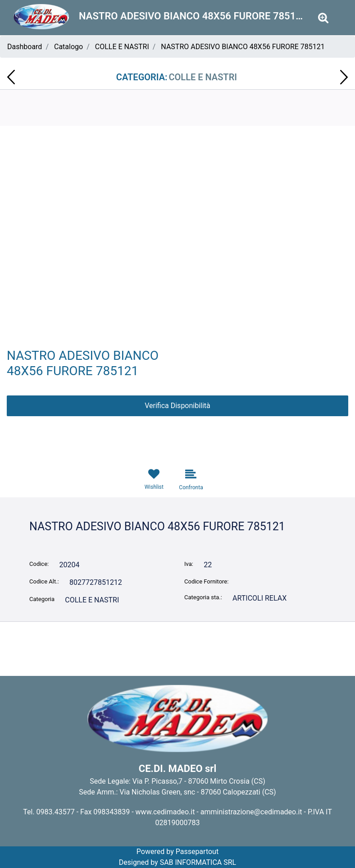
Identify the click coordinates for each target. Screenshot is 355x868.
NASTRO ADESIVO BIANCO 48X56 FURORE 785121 (243, 47)
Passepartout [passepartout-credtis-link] (197, 852)
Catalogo (68, 47)
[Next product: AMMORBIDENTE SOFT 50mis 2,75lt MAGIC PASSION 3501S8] (344, 77)
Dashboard (25, 47)
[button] (177, 254)
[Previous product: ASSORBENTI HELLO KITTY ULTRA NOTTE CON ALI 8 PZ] (11, 77)
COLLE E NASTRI (122, 47)
